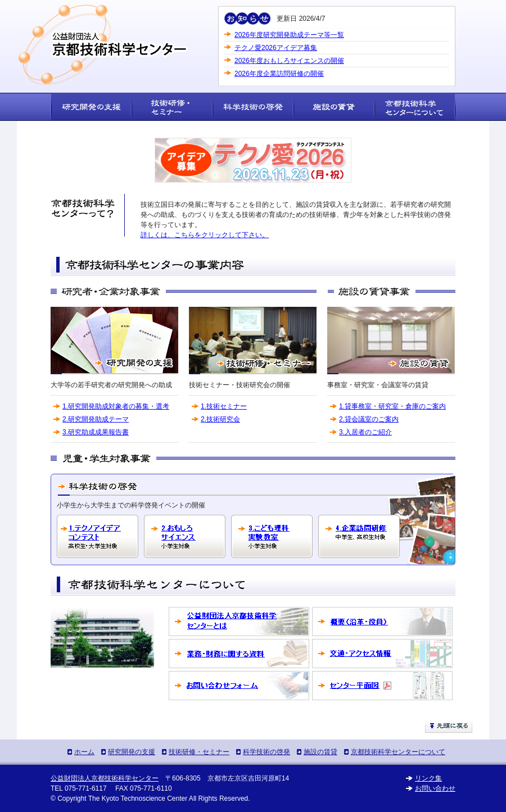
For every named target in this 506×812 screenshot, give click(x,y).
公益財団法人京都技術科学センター (105, 778)
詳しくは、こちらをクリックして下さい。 (205, 235)
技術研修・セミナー (199, 752)
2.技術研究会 (220, 419)
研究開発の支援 (132, 752)
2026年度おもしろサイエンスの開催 (289, 60)
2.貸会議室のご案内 (369, 419)
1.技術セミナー (224, 406)
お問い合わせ (435, 788)
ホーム (84, 752)
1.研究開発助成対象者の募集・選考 (116, 406)
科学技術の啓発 (266, 752)
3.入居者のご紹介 (365, 432)
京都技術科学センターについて (398, 752)
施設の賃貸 (320, 752)
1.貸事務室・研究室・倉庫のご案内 (392, 406)
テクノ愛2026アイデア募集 (276, 47)
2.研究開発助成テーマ (96, 419)
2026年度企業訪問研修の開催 (279, 73)
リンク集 (428, 778)
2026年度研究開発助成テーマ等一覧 (289, 34)
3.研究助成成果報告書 (96, 432)
